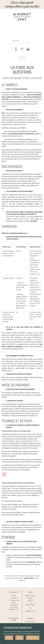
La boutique (37, 340)
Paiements (30, 600)
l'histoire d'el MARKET (23, 104)
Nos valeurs (14, 598)
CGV (30, 608)
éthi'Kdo (21, 547)
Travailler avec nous (30, 611)
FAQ (30, 602)
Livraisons (30, 598)
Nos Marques (14, 605)
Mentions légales (30, 605)
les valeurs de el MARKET (34, 197)
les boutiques (8, 104)
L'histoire (14, 596)
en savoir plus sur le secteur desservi (8, 319)
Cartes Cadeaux (14, 607)
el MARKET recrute (14, 609)
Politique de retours (30, 596)
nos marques (15, 174)
